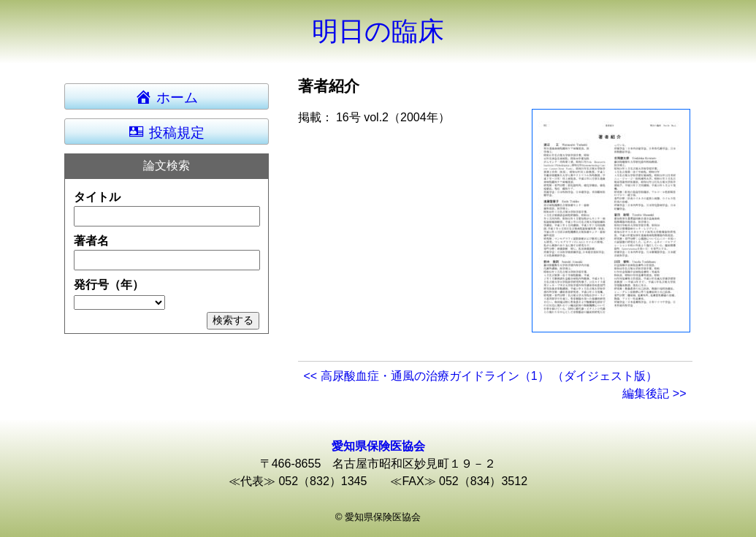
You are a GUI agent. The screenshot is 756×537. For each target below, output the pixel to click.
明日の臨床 (378, 31)
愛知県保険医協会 (378, 446)
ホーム (173, 96)
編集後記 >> (654, 393)
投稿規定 (166, 132)
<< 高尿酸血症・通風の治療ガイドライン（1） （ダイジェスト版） (481, 376)
